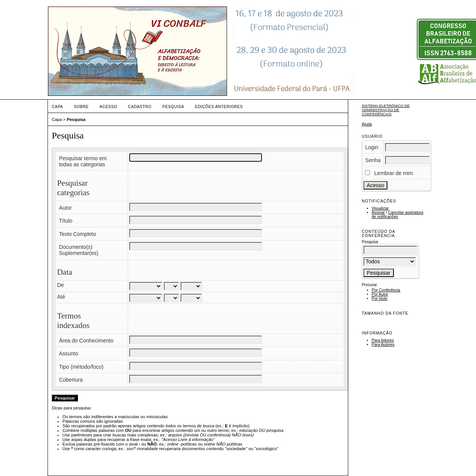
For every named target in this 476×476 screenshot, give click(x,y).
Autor (65, 208)
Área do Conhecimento (86, 341)
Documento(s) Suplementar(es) (79, 250)
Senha (373, 160)
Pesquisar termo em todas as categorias (83, 161)
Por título (380, 298)
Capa (57, 107)
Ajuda (367, 124)
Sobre (81, 107)
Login (372, 147)
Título (66, 221)
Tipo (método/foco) (81, 367)
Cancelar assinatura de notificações (398, 215)
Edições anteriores (219, 107)
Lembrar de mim (393, 173)
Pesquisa (173, 107)
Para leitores (383, 340)
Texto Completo (77, 234)
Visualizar (380, 208)
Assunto (69, 353)
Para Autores (383, 345)
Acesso (108, 107)
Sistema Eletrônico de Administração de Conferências (386, 110)
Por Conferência (386, 290)
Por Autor (380, 294)
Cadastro (140, 107)
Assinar (378, 213)
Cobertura (71, 380)
